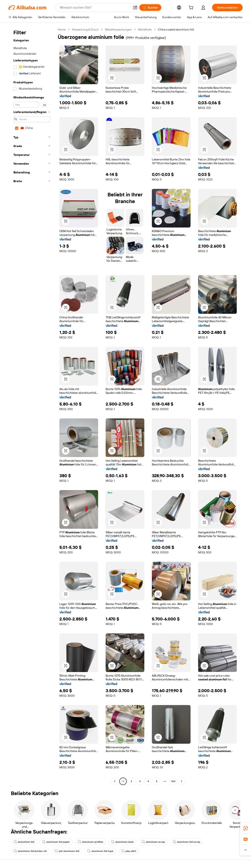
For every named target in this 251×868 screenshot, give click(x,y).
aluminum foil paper (56, 842)
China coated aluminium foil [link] (176, 29)
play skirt (129, 851)
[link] (246, 828)
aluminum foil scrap (186, 842)
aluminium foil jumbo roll (30, 851)
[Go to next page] (182, 781)
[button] (135, 8)
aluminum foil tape (100, 851)
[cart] (192, 8)
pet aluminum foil (67, 851)
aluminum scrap (153, 842)
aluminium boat (122, 842)
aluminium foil (24, 842)
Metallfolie (145, 29)
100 (173, 781)
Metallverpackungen (118, 29)
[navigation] (32, 406)
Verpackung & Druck (85, 29)
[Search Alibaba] (95, 8)
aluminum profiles (90, 842)
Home (62, 29)
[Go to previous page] (115, 781)
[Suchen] (150, 8)
